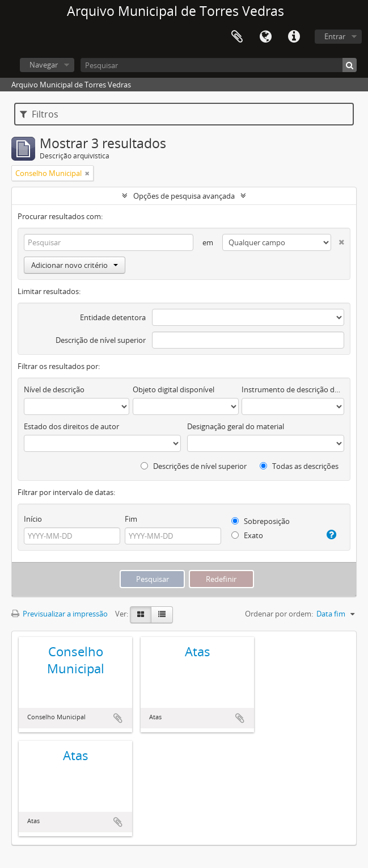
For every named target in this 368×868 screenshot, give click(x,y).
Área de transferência (237, 37)
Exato (247, 535)
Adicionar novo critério (75, 265)
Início (33, 519)
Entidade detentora (113, 317)
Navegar (44, 65)
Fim (131, 519)
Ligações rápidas (294, 37)
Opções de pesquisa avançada (184, 196)
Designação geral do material (236, 426)
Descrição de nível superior (101, 340)
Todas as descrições (299, 466)
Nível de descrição (54, 389)
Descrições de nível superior (194, 466)
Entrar (335, 36)
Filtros (39, 114)
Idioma (265, 37)
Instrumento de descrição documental (293, 389)
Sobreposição (261, 521)
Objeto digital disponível (174, 389)
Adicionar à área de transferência (118, 718)
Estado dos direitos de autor (71, 426)
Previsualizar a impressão (60, 614)
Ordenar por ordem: (279, 614)
